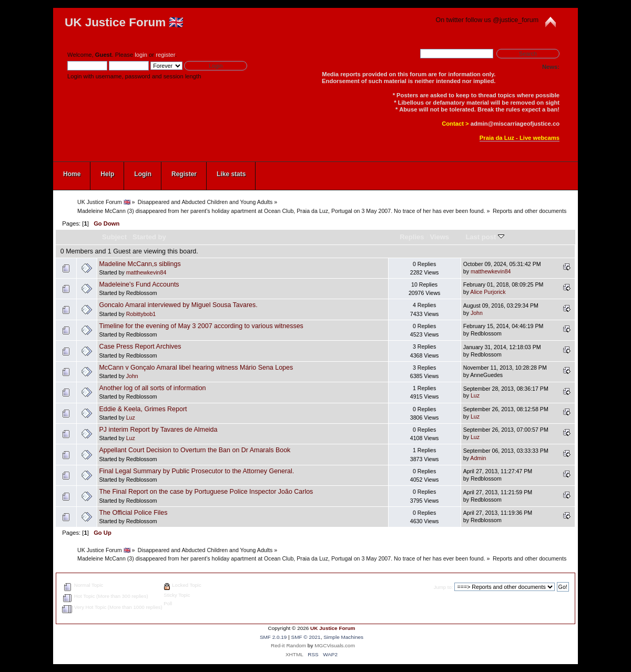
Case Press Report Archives (140, 347)
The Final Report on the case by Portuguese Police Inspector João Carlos (206, 492)
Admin (478, 458)
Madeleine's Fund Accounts (139, 284)
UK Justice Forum (333, 628)
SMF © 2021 (306, 637)
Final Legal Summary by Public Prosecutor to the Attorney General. (196, 471)
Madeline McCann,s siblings (140, 264)
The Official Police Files (133, 513)
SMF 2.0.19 (273, 637)
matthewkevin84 (146, 272)
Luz (475, 395)
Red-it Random (288, 645)
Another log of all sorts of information (152, 388)
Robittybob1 (141, 314)
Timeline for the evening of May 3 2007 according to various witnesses (201, 326)
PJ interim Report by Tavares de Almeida (158, 430)
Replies (412, 237)
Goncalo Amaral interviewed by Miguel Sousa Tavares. (178, 305)
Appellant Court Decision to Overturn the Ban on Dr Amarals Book (195, 450)
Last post (485, 237)
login (141, 55)
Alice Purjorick (488, 292)
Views (439, 237)
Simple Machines (343, 637)
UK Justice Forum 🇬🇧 (124, 22)
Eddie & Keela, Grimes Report (143, 409)
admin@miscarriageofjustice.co (515, 124)
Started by (149, 237)
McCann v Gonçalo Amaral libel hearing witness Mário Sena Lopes (196, 368)
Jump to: (444, 587)
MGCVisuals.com (335, 645)
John (477, 313)
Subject (114, 237)
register (165, 55)
